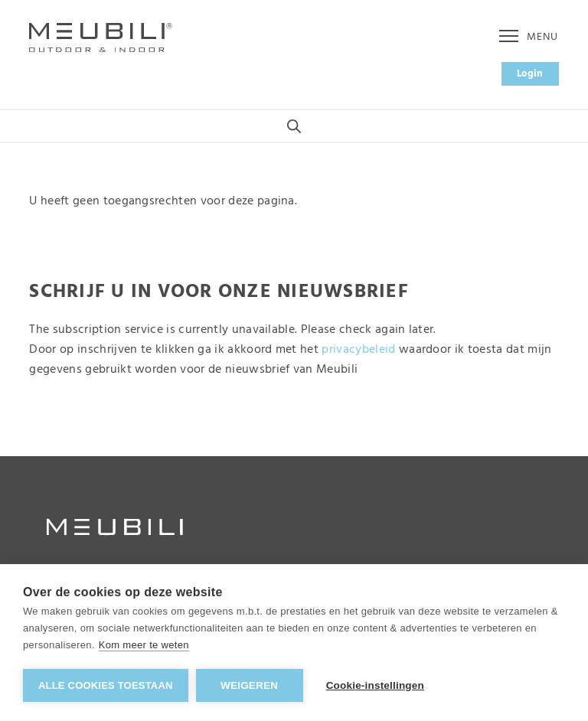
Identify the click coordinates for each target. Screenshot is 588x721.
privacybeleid (358, 350)
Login (530, 74)
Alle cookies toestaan (106, 685)
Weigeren (249, 685)
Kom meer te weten (144, 645)
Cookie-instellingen (375, 685)
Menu (529, 37)
